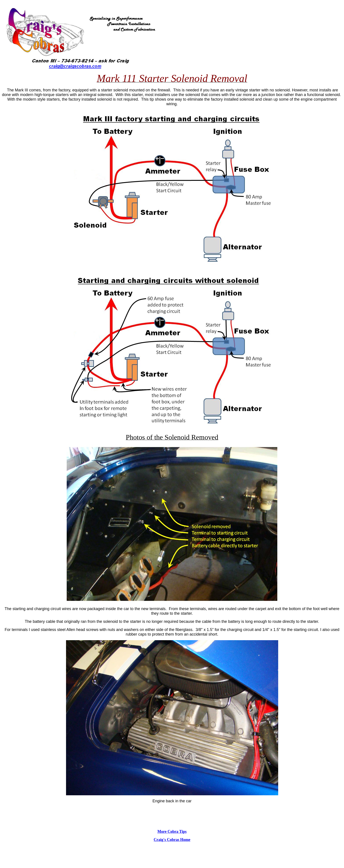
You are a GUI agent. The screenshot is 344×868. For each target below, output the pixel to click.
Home (185, 840)
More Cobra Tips (172, 832)
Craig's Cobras (167, 840)
